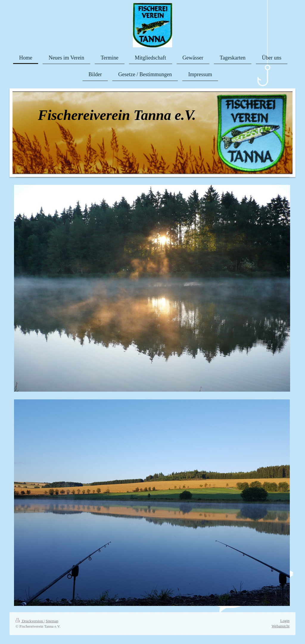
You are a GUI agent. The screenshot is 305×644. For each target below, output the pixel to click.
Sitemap (52, 621)
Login (285, 621)
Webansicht (281, 626)
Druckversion (30, 621)
